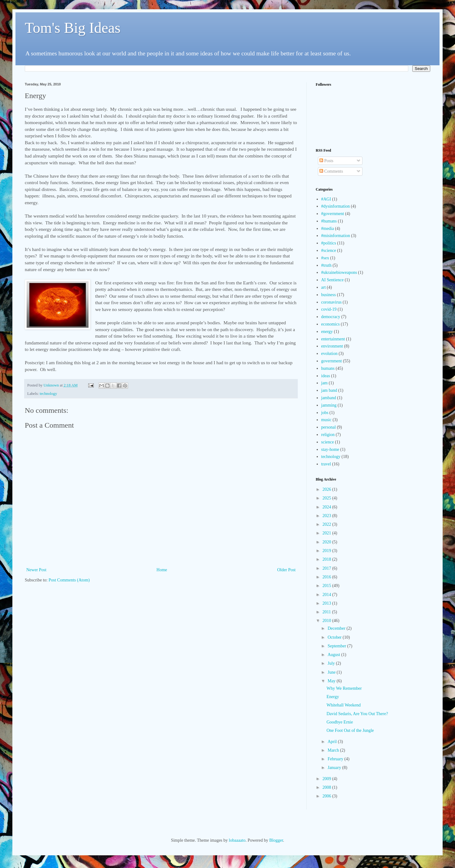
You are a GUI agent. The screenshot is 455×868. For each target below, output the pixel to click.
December (337, 628)
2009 (327, 779)
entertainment (333, 339)
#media (328, 229)
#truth (326, 265)
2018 (327, 559)
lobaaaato (237, 840)
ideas (326, 376)
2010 (327, 621)
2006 (327, 796)
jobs (325, 413)
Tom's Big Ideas (73, 28)
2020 (327, 542)
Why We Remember (344, 688)
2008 (327, 787)
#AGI (326, 199)
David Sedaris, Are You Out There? (357, 714)
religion (328, 435)
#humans (329, 221)
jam (325, 383)
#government (333, 214)
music (326, 420)
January (335, 768)
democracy (331, 317)
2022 (327, 524)
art (324, 287)
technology (48, 394)
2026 (327, 489)
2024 (327, 507)
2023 (327, 516)
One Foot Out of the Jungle (350, 730)
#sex (325, 258)
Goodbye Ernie (340, 722)
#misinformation (336, 236)
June (332, 672)
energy (327, 332)
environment (332, 346)
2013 (327, 603)
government (332, 361)
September (337, 646)
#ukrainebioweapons (339, 272)
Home (162, 570)
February (336, 759)
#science (329, 250)
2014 (327, 595)
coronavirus (331, 302)
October (335, 637)
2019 (327, 551)
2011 (327, 612)
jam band (329, 390)
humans (328, 368)
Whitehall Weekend (344, 705)
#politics (329, 243)
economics (331, 324)
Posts (326, 161)
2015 (327, 586)
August (334, 655)
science (328, 442)
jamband (329, 398)
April (333, 742)
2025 (327, 498)
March (334, 750)
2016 (327, 577)
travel (326, 464)
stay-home (330, 449)
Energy (333, 697)
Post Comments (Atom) (69, 580)
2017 (327, 568)
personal (329, 427)
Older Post (287, 570)
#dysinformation (336, 206)
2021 (327, 533)
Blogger (276, 840)
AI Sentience (333, 280)
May (332, 681)
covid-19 (329, 309)
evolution (329, 354)
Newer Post (36, 570)
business (329, 295)
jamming (329, 405)
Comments (331, 171)
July (332, 663)
